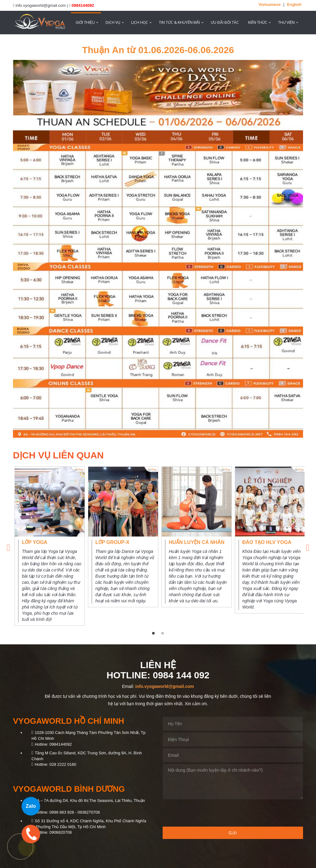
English (294, 4)
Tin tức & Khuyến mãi (179, 22)
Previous (8, 546)
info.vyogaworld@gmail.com (164, 686)
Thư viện (286, 22)
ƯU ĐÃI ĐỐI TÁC (225, 22)
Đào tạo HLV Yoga (267, 542)
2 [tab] (163, 634)
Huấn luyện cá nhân (197, 542)
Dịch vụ (113, 22)
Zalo (31, 806)
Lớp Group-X (112, 542)
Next (308, 546)
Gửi (233, 833)
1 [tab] (153, 634)
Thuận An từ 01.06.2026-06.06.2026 (158, 50)
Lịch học (140, 22)
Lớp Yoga (35, 542)
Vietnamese (269, 4)
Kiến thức (258, 22)
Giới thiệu (85, 22)
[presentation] (210, 813)
